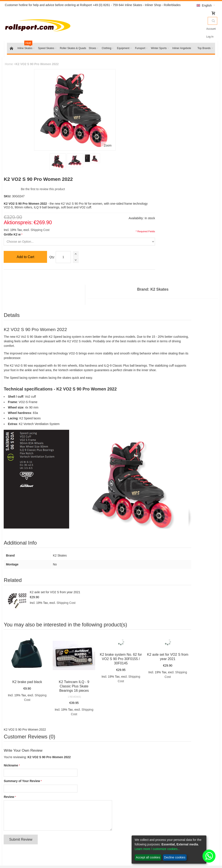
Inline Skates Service (133, 740)
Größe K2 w (86, 127)
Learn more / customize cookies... (157, 849)
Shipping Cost (114, 122)
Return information (131, 812)
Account (199, 29)
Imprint (71, 822)
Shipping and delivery (133, 817)
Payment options (130, 822)
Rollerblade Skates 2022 (31, 817)
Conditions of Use (79, 812)
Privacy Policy (128, 833)
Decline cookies (175, 857)
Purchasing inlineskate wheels (139, 756)
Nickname (14, 609)
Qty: (126, 149)
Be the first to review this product (117, 78)
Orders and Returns (85, 713)
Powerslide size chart (133, 751)
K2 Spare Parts (25, 828)
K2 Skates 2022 (25, 812)
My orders (177, 817)
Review (12, 641)
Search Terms (33, 713)
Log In (210, 29)
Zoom (65, 126)
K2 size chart (127, 745)
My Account (178, 812)
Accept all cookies (148, 857)
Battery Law (127, 828)
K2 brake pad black (27, 526)
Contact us (74, 817)
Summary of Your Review (25, 625)
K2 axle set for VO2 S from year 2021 (58, 444)
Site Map (14, 713)
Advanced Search (57, 713)
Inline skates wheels (28, 822)
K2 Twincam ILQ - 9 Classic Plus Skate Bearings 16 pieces (65, 530)
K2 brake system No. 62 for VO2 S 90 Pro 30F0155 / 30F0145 (104, 511)
